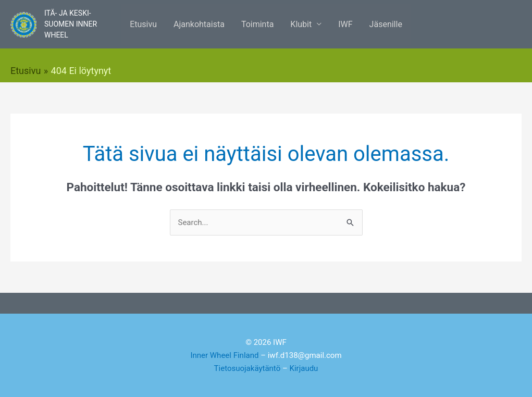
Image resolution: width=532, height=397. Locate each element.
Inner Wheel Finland (224, 355)
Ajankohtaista (199, 24)
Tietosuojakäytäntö (248, 368)
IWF (345, 24)
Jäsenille (386, 24)
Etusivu (143, 24)
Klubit (301, 24)
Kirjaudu (304, 368)
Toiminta (257, 24)
